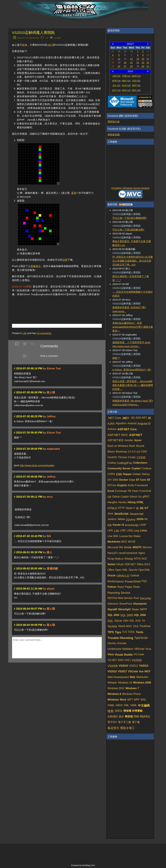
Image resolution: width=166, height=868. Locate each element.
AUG (126, 85)
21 (131, 63)
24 (148, 63)
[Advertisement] (50, 305)
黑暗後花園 (114, 135)
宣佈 (25, 45)
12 (119, 59)
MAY (126, 81)
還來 (74, 193)
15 (138, 59)
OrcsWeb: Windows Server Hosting (130, 188)
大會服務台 (34, 266)
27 (125, 66)
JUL (116, 85)
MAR (136, 76)
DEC (136, 90)
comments (44, 333)
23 (143, 63)
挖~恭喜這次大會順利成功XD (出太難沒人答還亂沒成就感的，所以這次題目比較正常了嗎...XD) (133, 261)
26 (119, 66)
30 (143, 66)
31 (148, 66)
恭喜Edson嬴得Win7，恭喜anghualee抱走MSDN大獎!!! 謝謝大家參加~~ (133, 327)
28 (131, 66)
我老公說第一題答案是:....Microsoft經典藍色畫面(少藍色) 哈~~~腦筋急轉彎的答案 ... (133, 385)
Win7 (50, 45)
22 (138, 63)
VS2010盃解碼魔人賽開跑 (33, 33)
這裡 (65, 260)
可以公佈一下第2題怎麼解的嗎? (130, 218)
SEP (136, 85)
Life (25, 333)
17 (148, 59)
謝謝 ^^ (116, 358)
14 (131, 59)
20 (125, 63)
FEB (126, 76)
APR (116, 81)
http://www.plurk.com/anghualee (37, 465)
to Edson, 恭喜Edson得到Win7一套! (132, 370)
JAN (116, 76)
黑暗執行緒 (114, 122)
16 (143, 59)
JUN (136, 81)
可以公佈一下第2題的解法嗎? (128, 230)
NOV (126, 90)
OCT (116, 90)
